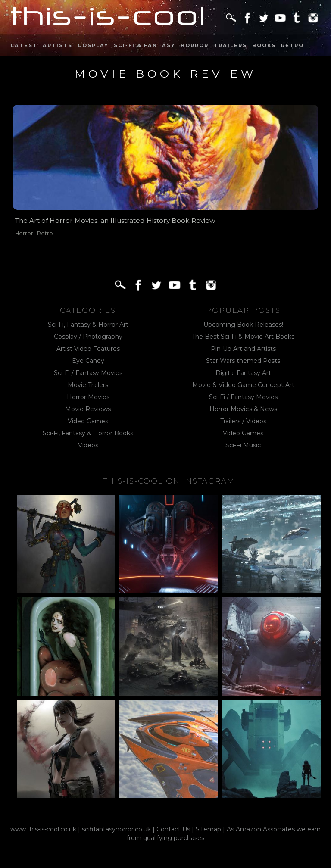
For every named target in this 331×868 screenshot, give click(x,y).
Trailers (230, 45)
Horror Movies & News (243, 409)
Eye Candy (88, 361)
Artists (58, 45)
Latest (24, 45)
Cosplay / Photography (88, 337)
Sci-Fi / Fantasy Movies (88, 373)
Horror (195, 45)
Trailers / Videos (243, 421)
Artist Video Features (88, 349)
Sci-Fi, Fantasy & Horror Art (88, 325)
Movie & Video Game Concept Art (243, 385)
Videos (88, 445)
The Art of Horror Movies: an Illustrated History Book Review (115, 220)
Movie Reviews (88, 409)
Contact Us (173, 829)
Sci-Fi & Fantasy (145, 45)
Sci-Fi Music (243, 445)
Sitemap (208, 829)
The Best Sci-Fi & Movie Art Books (243, 337)
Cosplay (93, 45)
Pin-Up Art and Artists (243, 349)
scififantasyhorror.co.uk (116, 829)
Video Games (88, 421)
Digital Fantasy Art (243, 373)
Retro (292, 45)
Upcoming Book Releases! (243, 325)
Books (264, 45)
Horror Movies (88, 397)
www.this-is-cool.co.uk (43, 829)
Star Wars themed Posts (243, 361)
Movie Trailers (88, 385)
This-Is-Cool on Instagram (169, 481)
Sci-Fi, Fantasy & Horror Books (88, 433)
